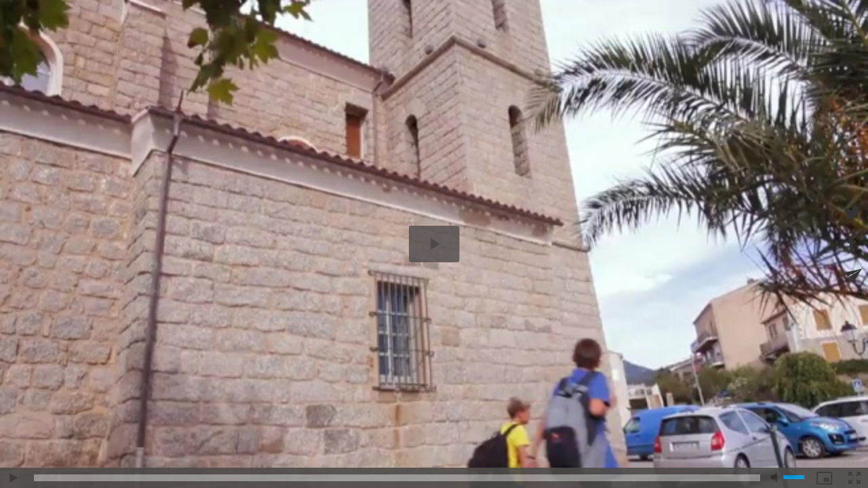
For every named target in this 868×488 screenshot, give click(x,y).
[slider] (397, 478)
